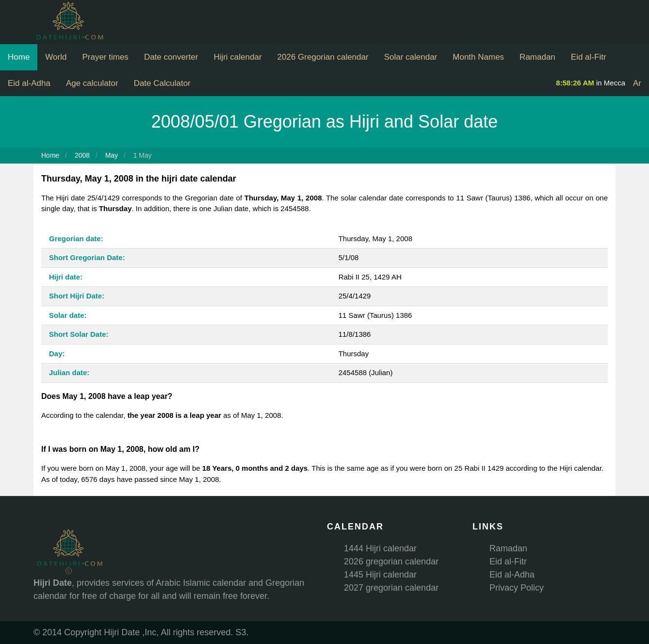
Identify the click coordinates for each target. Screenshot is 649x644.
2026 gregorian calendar (391, 561)
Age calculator (92, 83)
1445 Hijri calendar (380, 575)
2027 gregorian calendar (391, 588)
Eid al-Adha (29, 83)
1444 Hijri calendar (380, 548)
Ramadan (537, 57)
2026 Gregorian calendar (323, 57)
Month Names (478, 57)
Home (19, 57)
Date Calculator (162, 83)
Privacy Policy (517, 588)
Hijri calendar (237, 57)
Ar (637, 83)
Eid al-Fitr (589, 57)
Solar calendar (411, 57)
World (56, 57)
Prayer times (105, 57)
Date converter (171, 57)
